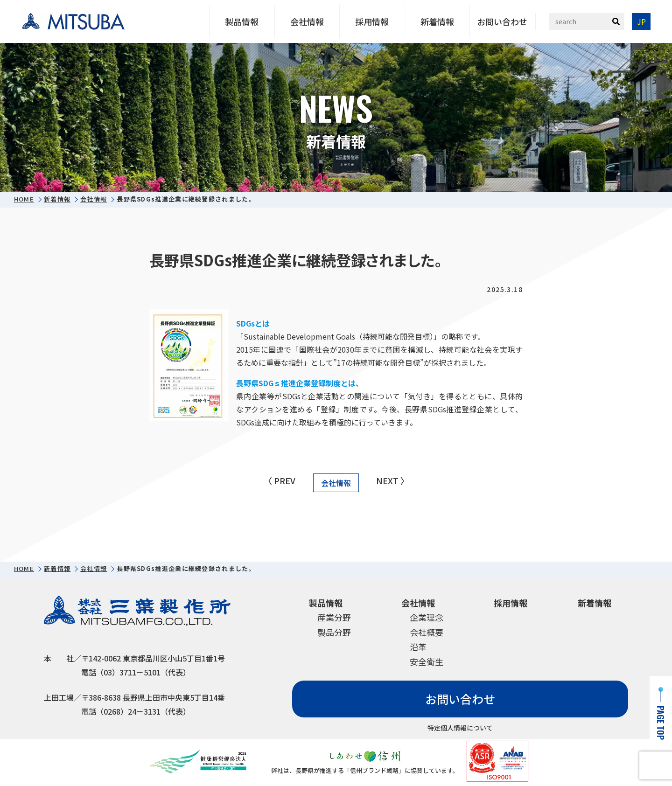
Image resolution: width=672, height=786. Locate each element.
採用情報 (372, 21)
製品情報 (242, 21)
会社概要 (427, 632)
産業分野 (334, 617)
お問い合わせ (502, 21)
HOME (24, 199)
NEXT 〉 (392, 480)
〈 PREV (280, 480)
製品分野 (334, 632)
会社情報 (307, 21)
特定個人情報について (460, 728)
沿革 (418, 647)
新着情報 (437, 21)
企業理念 (427, 617)
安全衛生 (427, 661)
